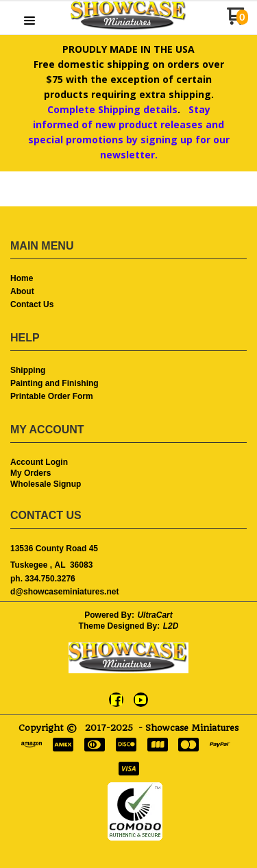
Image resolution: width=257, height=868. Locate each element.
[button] (29, 21)
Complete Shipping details (112, 109)
